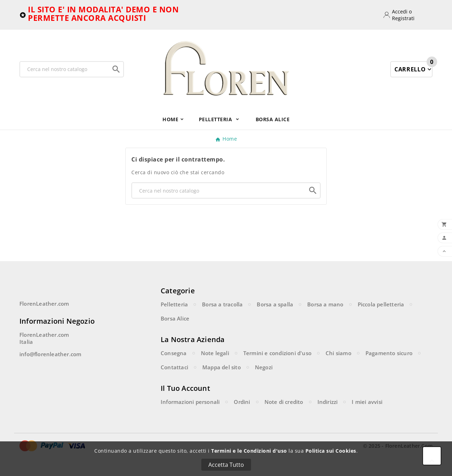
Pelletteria (174, 304)
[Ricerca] (65, 69)
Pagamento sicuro (389, 353)
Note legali (215, 353)
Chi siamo (338, 353)
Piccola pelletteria (381, 304)
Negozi (264, 367)
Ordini (242, 402)
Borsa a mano (325, 304)
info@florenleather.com (50, 354)
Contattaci (174, 367)
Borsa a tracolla (222, 304)
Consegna (174, 353)
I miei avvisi (367, 402)
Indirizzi (328, 402)
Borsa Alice (175, 318)
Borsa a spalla (275, 304)
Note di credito (284, 402)
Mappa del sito (222, 367)
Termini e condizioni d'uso (277, 353)
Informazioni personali (190, 402)
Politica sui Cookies (331, 451)
